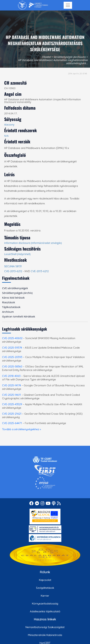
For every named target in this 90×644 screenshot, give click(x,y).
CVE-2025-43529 (12, 404)
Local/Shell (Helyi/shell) (17, 254)
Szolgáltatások (45, 588)
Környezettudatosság (45, 604)
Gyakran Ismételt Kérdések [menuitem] (19, 316)
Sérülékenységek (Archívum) (70, 57)
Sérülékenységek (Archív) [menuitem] (17, 293)
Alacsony (9, 125)
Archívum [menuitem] (8, 312)
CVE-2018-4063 (11, 376)
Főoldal (46, 57)
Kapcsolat (45, 580)
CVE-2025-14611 (12, 395)
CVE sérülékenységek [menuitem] (15, 288)
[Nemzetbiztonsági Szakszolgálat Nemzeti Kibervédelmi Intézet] (33, 5)
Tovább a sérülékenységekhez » (22, 429)
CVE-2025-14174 (12, 385)
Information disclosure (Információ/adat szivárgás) (33, 243)
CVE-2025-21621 (12, 414)
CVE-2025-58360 (12, 366)
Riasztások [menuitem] (9, 302)
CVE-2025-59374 (12, 348)
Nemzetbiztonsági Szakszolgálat (45, 627)
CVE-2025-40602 (12, 338)
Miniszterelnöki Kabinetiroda (45, 635)
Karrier (45, 596)
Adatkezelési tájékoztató (45, 611)
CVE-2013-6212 (13, 271)
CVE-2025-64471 (12, 423)
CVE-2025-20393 (12, 357)
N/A (6, 136)
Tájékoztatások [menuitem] (11, 307)
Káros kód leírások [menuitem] (13, 298)
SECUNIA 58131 (13, 266)
